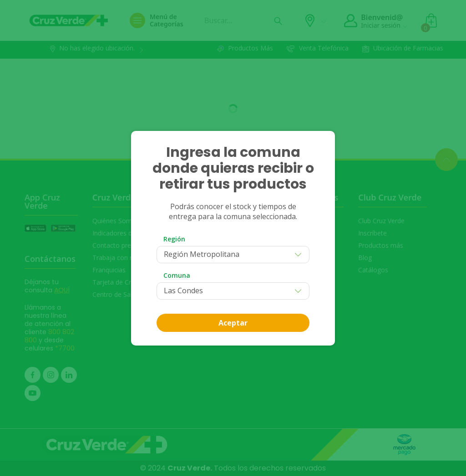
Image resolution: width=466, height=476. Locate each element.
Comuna (177, 275)
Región (174, 239)
